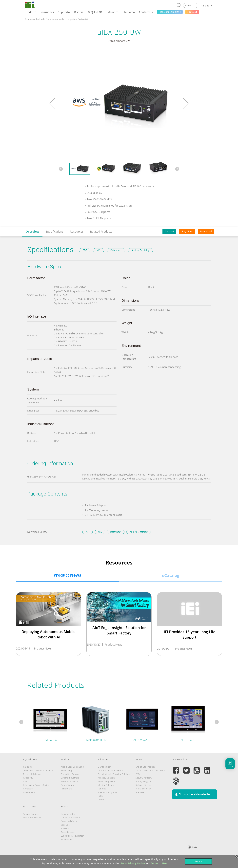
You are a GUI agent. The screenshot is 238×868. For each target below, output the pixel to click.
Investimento (29, 792)
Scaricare (140, 792)
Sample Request (31, 814)
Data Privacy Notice (133, 863)
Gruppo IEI (28, 778)
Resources (77, 231)
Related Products (101, 231)
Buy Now (187, 231)
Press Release (67, 832)
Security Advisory (144, 778)
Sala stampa (67, 828)
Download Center (69, 821)
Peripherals (66, 789)
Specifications (55, 231)
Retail (100, 796)
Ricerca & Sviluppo (32, 774)
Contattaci (28, 789)
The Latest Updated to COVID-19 (39, 770)
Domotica (102, 800)
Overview (32, 231)
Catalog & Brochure (70, 818)
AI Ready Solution (106, 778)
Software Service (143, 785)
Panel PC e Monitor (70, 781)
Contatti (169, 231)
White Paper (67, 839)
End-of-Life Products (145, 767)
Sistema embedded (34, 19)
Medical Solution (106, 785)
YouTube (65, 825)
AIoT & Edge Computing (72, 767)
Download (206, 231)
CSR (25, 781)
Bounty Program (143, 781)
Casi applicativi (68, 814)
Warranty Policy (143, 789)
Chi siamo (28, 767)
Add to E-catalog (141, 250)
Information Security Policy (36, 785)
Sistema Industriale (70, 778)
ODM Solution (105, 767)
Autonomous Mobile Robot (111, 770)
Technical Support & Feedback (150, 770)
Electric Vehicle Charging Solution (114, 774)
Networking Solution (108, 781)
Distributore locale (32, 818)
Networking (66, 770)
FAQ (138, 774)
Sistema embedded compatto (61, 19)
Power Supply (67, 785)
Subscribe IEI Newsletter (72, 836)
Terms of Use (159, 863)
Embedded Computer (71, 774)
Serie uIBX (83, 19)
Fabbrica (102, 789)
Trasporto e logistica (108, 792)
